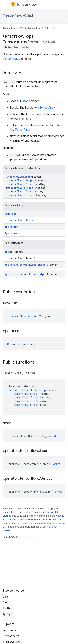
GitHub (7, 603)
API (21, 28)
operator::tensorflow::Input (25, 265)
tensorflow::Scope (20, 180)
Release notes (11, 636)
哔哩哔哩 (8, 614)
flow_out (10, 214)
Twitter (7, 608)
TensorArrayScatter (18, 177)
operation (11, 227)
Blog (5, 597)
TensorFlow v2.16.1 (18, 16)
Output (16, 155)
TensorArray (11, 59)
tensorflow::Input (20, 184)
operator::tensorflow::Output (26, 274)
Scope (26, 101)
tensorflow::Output (21, 220)
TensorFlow (9, 28)
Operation (11, 233)
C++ (55, 28)
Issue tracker (10, 630)
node (8, 252)
